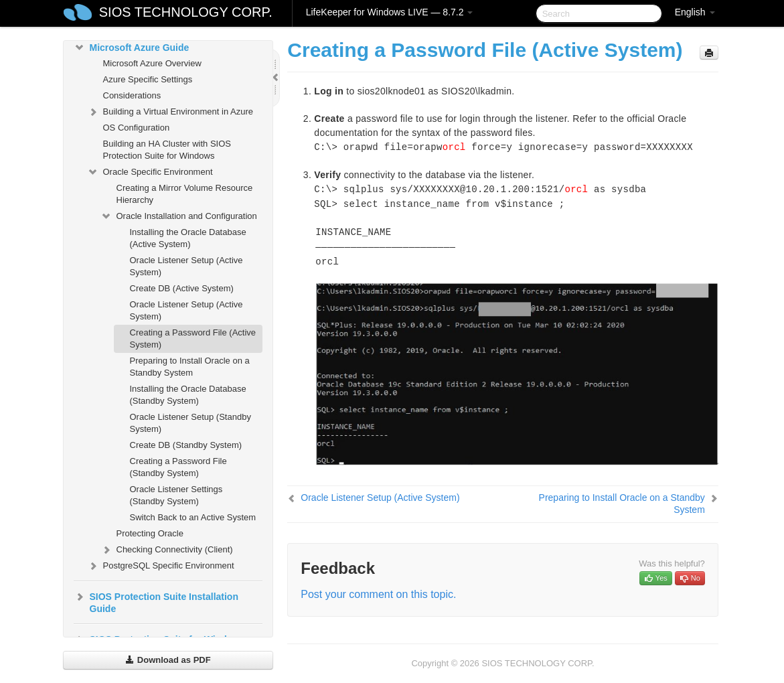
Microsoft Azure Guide (132, 48)
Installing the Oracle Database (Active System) (188, 238)
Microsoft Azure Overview (152, 63)
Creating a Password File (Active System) (193, 338)
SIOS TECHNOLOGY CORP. (186, 12)
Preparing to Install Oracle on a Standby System (190, 367)
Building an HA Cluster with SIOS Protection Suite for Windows (167, 150)
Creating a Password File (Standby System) (178, 467)
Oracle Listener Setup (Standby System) (190, 423)
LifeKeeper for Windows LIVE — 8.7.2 (390, 12)
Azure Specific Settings (148, 79)
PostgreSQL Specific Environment (161, 566)
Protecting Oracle (150, 533)
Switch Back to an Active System (193, 517)
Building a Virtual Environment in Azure (170, 112)
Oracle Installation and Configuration (179, 216)
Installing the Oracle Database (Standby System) (188, 395)
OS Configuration (137, 128)
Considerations (132, 95)
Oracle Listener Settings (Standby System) (176, 495)
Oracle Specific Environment (150, 172)
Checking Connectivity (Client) (167, 550)
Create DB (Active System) (182, 288)
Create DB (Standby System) (186, 445)
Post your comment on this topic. (378, 594)
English (695, 12)
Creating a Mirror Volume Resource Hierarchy (185, 194)
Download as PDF (168, 660)
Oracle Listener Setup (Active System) (186, 266)
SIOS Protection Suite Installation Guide (156, 601)
